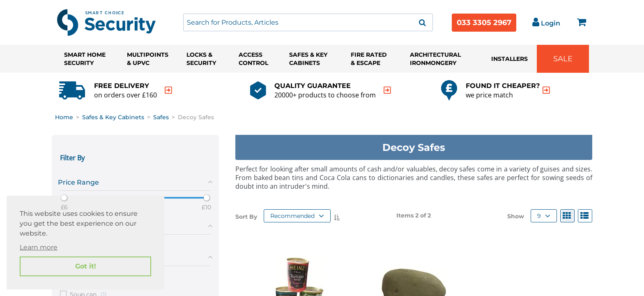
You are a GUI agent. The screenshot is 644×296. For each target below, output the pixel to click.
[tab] (135, 181)
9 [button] (544, 216)
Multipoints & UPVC (148, 59)
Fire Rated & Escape (369, 59)
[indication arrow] (168, 90)
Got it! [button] (86, 266)
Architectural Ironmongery (435, 59)
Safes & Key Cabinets (308, 59)
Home (64, 117)
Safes (161, 117)
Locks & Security (201, 59)
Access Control (253, 59)
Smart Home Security (85, 59)
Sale (563, 59)
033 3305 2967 (484, 23)
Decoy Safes (196, 117)
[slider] (64, 198)
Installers (509, 59)
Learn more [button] (39, 247)
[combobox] (308, 22)
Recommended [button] (297, 216)
